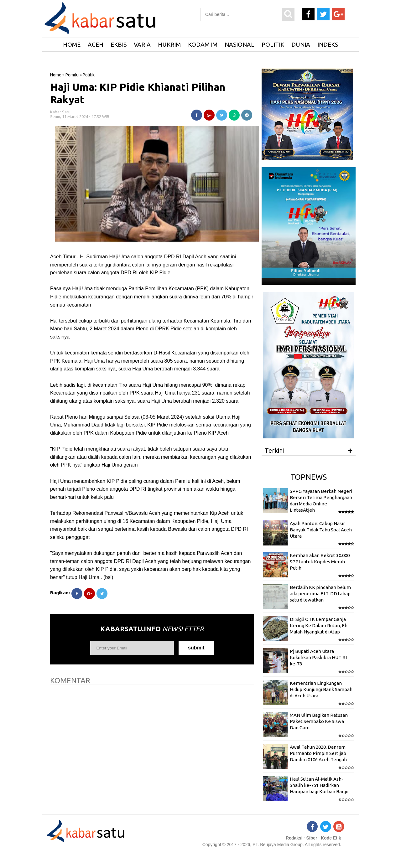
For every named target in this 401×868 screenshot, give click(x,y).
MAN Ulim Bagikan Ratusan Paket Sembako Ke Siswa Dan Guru (319, 721)
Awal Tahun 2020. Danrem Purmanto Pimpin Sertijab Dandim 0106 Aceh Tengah (318, 753)
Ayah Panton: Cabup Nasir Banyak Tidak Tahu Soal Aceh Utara (321, 530)
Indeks (328, 44)
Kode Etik (331, 838)
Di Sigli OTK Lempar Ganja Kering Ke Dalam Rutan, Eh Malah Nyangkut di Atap (319, 626)
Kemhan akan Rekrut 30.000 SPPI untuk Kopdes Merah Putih (320, 562)
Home (56, 75)
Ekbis (119, 44)
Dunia (301, 44)
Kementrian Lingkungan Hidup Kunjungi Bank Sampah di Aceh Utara (321, 690)
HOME (72, 44)
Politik (273, 44)
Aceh (96, 44)
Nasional (240, 44)
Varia (142, 44)
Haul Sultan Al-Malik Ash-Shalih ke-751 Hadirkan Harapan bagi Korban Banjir (319, 785)
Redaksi (294, 838)
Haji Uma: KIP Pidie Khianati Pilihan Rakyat (138, 93)
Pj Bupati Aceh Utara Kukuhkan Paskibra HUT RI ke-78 (318, 658)
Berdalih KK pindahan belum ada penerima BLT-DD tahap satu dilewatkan (320, 594)
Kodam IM (203, 44)
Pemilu (72, 75)
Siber (312, 838)
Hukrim (169, 44)
